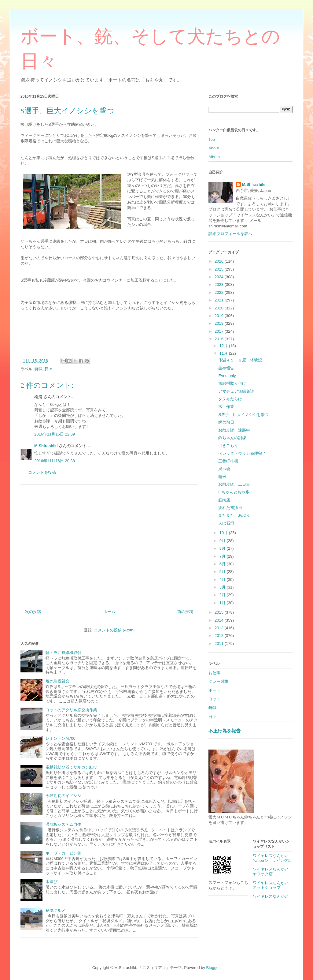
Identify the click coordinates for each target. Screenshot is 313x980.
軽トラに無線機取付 (63, 653)
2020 (220, 308)
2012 (220, 636)
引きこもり (228, 445)
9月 (223, 541)
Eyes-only (227, 376)
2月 (223, 595)
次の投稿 (33, 612)
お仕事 (214, 673)
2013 (220, 628)
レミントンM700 (61, 738)
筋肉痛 (224, 500)
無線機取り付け (232, 383)
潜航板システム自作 (63, 824)
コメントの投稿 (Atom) (114, 630)
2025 (220, 269)
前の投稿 (185, 612)
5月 (223, 572)
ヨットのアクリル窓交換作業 (71, 710)
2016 (220, 339)
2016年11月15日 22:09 (55, 434)
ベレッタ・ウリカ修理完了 (242, 453)
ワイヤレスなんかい (271, 896)
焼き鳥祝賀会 (57, 681)
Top (212, 139)
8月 (223, 548)
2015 (220, 612)
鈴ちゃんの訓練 (232, 438)
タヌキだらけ (230, 399)
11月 (224, 353)
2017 (220, 331)
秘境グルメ (55, 910)
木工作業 (226, 407)
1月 (223, 603)
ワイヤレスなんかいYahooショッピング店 (272, 858)
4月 (223, 580)
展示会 (224, 469)
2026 (220, 261)
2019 (220, 316)
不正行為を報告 (225, 731)
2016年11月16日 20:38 (55, 461)
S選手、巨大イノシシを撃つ (243, 415)
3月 (223, 587)
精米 (222, 477)
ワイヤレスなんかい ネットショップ (273, 885)
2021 (220, 300)
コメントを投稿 (42, 472)
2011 (220, 643)
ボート (214, 690)
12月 (224, 346)
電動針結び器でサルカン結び (71, 767)
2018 (220, 323)
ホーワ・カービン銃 (63, 853)
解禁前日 (226, 422)
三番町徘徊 (228, 461)
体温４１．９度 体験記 (240, 360)
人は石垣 (226, 523)
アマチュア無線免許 (236, 391)
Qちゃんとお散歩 (234, 492)
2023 (220, 284)
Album (214, 157)
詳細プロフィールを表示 (230, 234)
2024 (220, 277)
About (214, 148)
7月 (223, 556)
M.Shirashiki (46, 446)
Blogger (213, 968)
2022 (220, 292)
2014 (220, 620)
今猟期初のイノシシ (63, 796)
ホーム (109, 612)
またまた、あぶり (234, 515)
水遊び (52, 882)
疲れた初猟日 (230, 508)
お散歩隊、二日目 (234, 484)
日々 (49, 369)
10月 (224, 533)
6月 (223, 564)
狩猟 (39, 369)
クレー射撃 (218, 681)
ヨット (214, 699)
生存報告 (226, 368)
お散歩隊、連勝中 (234, 430)
